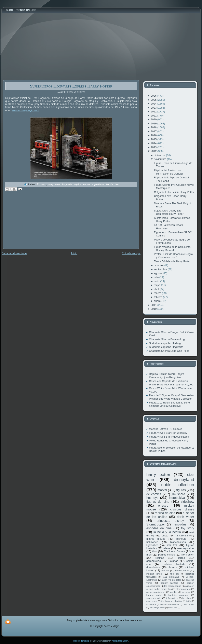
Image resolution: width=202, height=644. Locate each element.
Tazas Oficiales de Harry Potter (172, 261)
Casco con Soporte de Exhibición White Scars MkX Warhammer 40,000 (171, 383)
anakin (174, 592)
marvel (162, 490)
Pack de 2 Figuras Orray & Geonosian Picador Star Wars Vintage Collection (171, 397)
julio (157, 277)
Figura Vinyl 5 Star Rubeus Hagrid (169, 437)
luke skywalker (185, 548)
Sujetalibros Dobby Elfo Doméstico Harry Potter (169, 212)
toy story (188, 528)
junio (157, 281)
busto (165, 536)
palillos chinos (166, 555)
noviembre (160, 159)
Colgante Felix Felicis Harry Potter (174, 192)
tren (117, 184)
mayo (157, 285)
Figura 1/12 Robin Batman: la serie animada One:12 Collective (169, 404)
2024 (154, 104)
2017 (154, 131)
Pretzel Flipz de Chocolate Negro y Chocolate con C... (173, 256)
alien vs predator (172, 580)
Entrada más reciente (14, 253)
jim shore (178, 494)
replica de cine (82, 184)
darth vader (185, 517)
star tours (173, 608)
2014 (154, 143)
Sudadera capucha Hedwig (165, 343)
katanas (174, 561)
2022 (154, 112)
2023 (154, 108)
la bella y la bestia (167, 532)
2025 (154, 100)
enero (158, 301)
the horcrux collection (172, 601)
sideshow (187, 502)
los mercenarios (173, 586)
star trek (172, 545)
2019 (154, 124)
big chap (187, 598)
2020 (154, 119)
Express (42, 184)
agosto (158, 273)
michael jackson (157, 608)
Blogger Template (81, 641)
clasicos (173, 567)
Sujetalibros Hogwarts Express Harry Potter (71, 86)
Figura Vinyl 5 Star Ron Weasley (168, 433)
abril (157, 289)
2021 (154, 116)
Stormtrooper (156, 524)
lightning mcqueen (179, 595)
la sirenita (182, 536)
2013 (154, 147)
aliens (167, 548)
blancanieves (178, 542)
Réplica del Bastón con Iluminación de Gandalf (168, 172)
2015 (154, 139)
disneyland (184, 479)
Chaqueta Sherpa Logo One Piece (169, 351)
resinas (160, 558)
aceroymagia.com (156, 592)
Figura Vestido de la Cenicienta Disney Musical (172, 249)
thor (154, 551)
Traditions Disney (174, 551)
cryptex (186, 592)
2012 (154, 151)
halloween (152, 542)
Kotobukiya (177, 498)
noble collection (178, 485)
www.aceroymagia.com (26, 110)
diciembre (160, 155)
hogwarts (67, 184)
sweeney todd (154, 598)
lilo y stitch (188, 555)
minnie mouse (156, 539)
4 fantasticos (172, 598)
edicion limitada (174, 564)
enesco (163, 505)
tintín (188, 601)
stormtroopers (183, 589)
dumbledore (153, 567)
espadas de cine (159, 528)
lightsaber (152, 545)
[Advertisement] (33, 223)
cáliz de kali (188, 605)
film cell (165, 570)
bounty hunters (169, 583)
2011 (154, 305)
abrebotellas (154, 561)
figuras (181, 490)
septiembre (161, 269)
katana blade (154, 595)
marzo (158, 293)
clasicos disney (182, 509)
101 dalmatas (171, 577)
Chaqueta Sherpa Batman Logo (168, 339)
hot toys (152, 498)
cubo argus (152, 601)
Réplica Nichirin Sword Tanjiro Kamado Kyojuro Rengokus (166, 376)
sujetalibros (98, 184)
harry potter (54, 184)
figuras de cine (158, 502)
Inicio (74, 253)
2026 (154, 96)
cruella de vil (182, 570)
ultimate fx (151, 605)
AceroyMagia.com (120, 641)
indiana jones (154, 574)
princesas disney (170, 521)
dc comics (154, 494)
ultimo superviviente (170, 605)
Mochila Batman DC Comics (166, 429)
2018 (154, 127)
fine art (174, 574)
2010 (154, 309)
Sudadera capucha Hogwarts (166, 347)
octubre (159, 265)
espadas (180, 524)
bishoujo (181, 539)
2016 (154, 135)
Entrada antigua (131, 253)
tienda (110, 184)
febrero (158, 297)
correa (181, 558)
